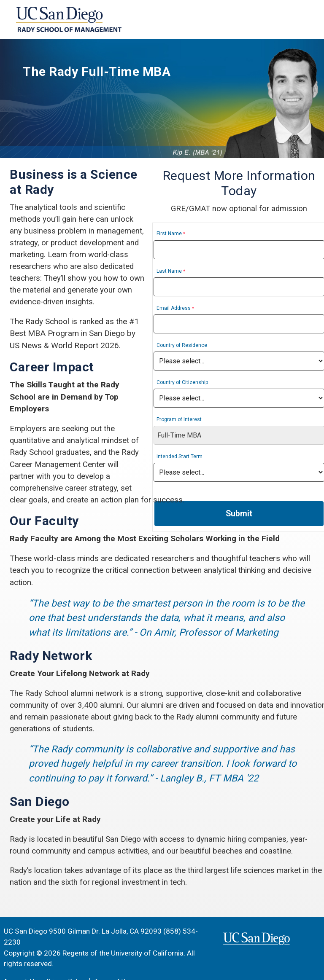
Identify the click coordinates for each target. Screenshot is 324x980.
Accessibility (21, 966)
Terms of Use (113, 966)
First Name (195, 234)
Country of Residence (208, 346)
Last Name (195, 271)
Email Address (199, 309)
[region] (162, 98)
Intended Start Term (205, 457)
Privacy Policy (66, 966)
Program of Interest (205, 420)
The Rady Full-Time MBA (109, 72)
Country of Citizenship (208, 383)
